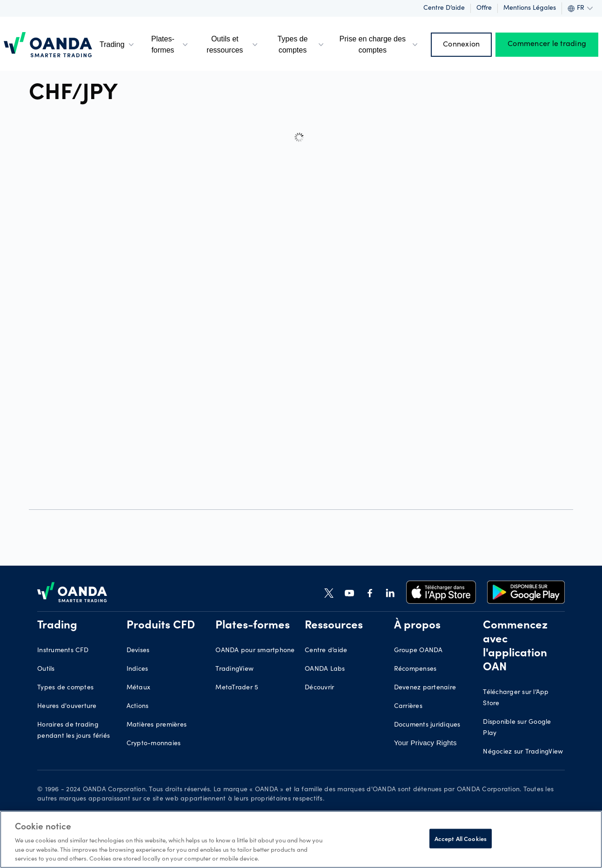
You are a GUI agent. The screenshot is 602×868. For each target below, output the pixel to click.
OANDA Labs (325, 669)
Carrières (408, 707)
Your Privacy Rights (425, 743)
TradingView (234, 669)
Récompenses (415, 669)
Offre (484, 8)
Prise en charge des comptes (379, 44)
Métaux (139, 688)
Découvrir (319, 688)
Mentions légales (530, 8)
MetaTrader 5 (237, 688)
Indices (137, 669)
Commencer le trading (547, 45)
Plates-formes (171, 44)
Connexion (461, 45)
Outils (46, 669)
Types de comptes (301, 44)
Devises (138, 651)
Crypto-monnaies (154, 744)
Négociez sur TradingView (523, 752)
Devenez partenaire (425, 688)
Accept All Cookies (461, 838)
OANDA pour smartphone (255, 651)
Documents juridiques (427, 725)
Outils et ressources (233, 44)
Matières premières (157, 725)
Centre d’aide (444, 8)
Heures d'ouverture (67, 707)
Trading (118, 45)
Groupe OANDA (418, 651)
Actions (138, 707)
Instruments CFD (63, 651)
